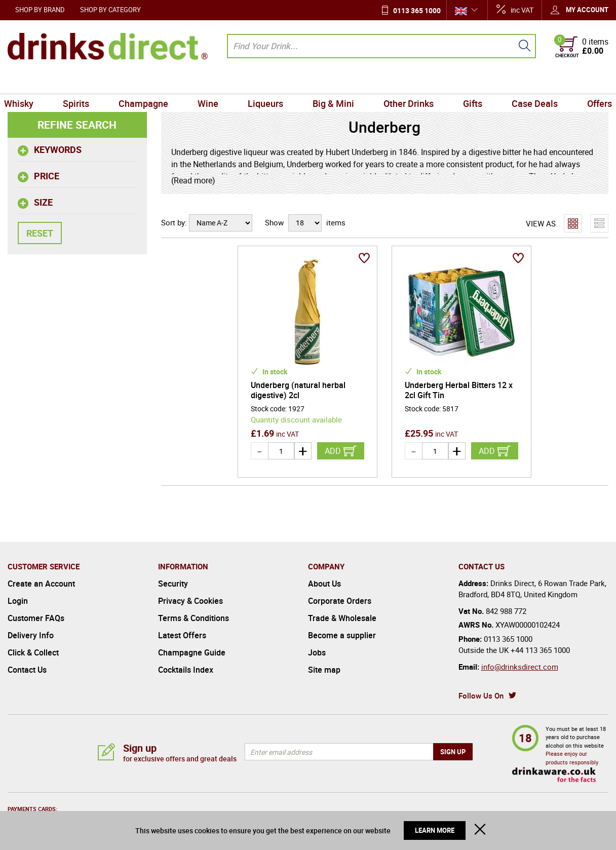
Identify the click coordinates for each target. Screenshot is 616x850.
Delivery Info (31, 635)
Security (173, 584)
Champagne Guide (192, 652)
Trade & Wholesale (342, 618)
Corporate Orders (340, 601)
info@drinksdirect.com (520, 667)
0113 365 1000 (417, 10)
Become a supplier (342, 635)
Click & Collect (33, 652)
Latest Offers (182, 635)
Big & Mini (332, 82)
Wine (210, 82)
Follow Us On (481, 696)
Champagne (147, 82)
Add (333, 451)
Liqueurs (266, 82)
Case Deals (529, 82)
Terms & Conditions (194, 618)
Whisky (26, 82)
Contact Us (27, 670)
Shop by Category (110, 10)
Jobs (317, 652)
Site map (324, 670)
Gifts (469, 82)
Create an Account (41, 584)
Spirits (82, 82)
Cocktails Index (186, 670)
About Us (324, 584)
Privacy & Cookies (190, 601)
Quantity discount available (296, 419)
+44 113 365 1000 (540, 650)
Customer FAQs (36, 618)
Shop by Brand (40, 10)
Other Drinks (406, 82)
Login (18, 601)
